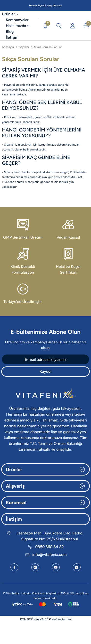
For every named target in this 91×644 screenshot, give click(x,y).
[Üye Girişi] (73, 26)
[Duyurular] (45, 26)
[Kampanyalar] (17, 20)
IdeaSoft (41, 619)
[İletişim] (12, 37)
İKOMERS (26, 619)
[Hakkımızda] (18, 26)
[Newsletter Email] (45, 359)
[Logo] (38, 26)
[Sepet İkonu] (86, 26)
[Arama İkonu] (59, 26)
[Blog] (10, 32)
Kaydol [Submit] (45, 371)
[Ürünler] (13, 14)
